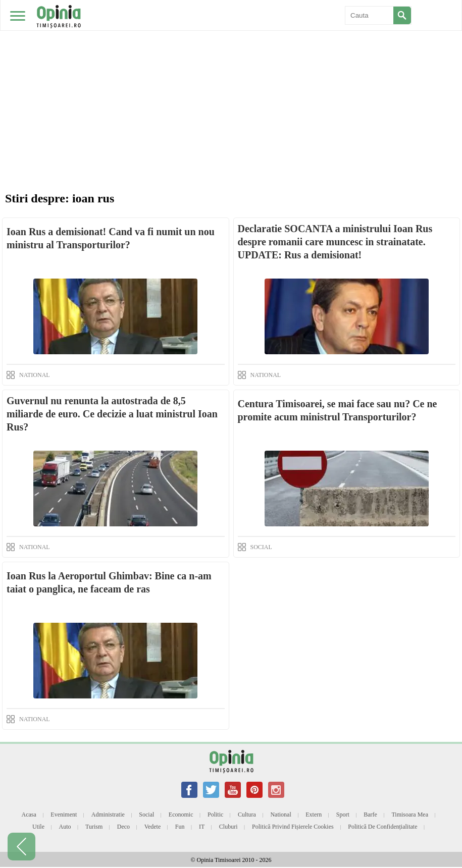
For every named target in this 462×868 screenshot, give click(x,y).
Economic (181, 815)
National (280, 815)
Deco (123, 827)
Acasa (29, 815)
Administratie (108, 815)
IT (202, 827)
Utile (38, 827)
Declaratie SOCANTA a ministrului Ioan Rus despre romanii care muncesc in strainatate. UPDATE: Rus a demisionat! (335, 242)
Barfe (370, 815)
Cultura (247, 815)
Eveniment (64, 815)
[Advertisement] (231, 76)
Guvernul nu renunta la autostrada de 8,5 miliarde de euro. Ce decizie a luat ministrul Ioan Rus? (112, 414)
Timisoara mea (410, 815)
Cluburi (228, 827)
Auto (65, 827)
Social (146, 815)
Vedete (153, 827)
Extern (314, 815)
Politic (215, 815)
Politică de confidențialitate (382, 827)
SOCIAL (261, 547)
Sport (343, 815)
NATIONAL (35, 375)
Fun (180, 827)
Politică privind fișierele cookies (293, 827)
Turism (94, 827)
